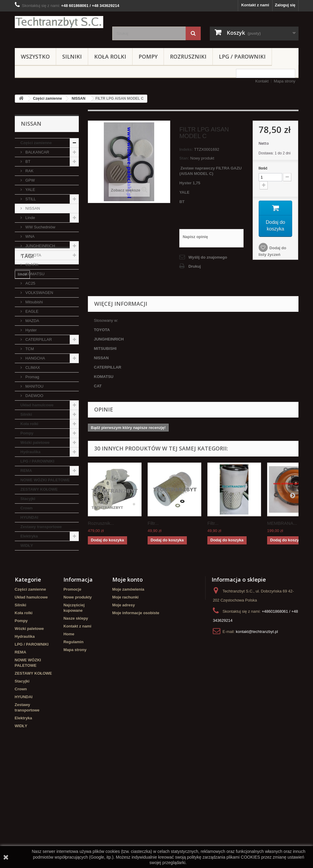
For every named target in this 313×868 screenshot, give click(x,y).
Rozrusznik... (101, 523)
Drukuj (195, 266)
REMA (26, 471)
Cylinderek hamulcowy (39, 596)
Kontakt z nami (255, 5)
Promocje (72, 693)
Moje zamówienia (128, 693)
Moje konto (128, 683)
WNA (30, 236)
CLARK (32, 265)
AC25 (30, 283)
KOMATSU (35, 274)
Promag (32, 377)
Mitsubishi (34, 302)
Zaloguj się (285, 5)
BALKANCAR (37, 152)
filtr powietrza (31, 605)
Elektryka (29, 536)
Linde (30, 218)
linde (22, 587)
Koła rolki (110, 56)
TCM (29, 349)
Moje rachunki (125, 701)
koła (44, 614)
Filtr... (153, 523)
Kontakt (262, 81)
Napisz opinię (195, 237)
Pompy (148, 56)
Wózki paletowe (35, 442)
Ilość (263, 168)
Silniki (72, 56)
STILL (30, 199)
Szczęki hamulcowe (36, 623)
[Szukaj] (193, 33)
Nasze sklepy (76, 722)
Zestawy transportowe (41, 527)
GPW (30, 180)
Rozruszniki (188, 56)
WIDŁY (27, 545)
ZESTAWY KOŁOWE (39, 489)
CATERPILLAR (38, 339)
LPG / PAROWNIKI (242, 56)
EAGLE (32, 311)
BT (27, 161)
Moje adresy (124, 709)
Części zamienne (47, 98)
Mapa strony (285, 81)
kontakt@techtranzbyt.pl (257, 736)
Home (69, 738)
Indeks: (186, 149)
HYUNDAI (29, 517)
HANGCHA (35, 358)
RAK (29, 171)
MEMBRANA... (282, 523)
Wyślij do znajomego (208, 257)
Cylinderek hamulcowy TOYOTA (39, 635)
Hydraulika (30, 452)
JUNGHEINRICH (40, 246)
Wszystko (35, 56)
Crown (27, 508)
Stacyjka (58, 605)
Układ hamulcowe (37, 405)
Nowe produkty (78, 701)
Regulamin (73, 746)
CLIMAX (32, 368)
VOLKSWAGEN (39, 293)
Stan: (184, 158)
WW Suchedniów (40, 227)
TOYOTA (33, 255)
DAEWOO (34, 396)
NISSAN (79, 98)
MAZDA (32, 321)
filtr (70, 596)
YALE (30, 190)
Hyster (31, 330)
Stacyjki (28, 499)
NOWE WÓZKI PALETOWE (45, 480)
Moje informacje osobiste (136, 717)
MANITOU (34, 386)
